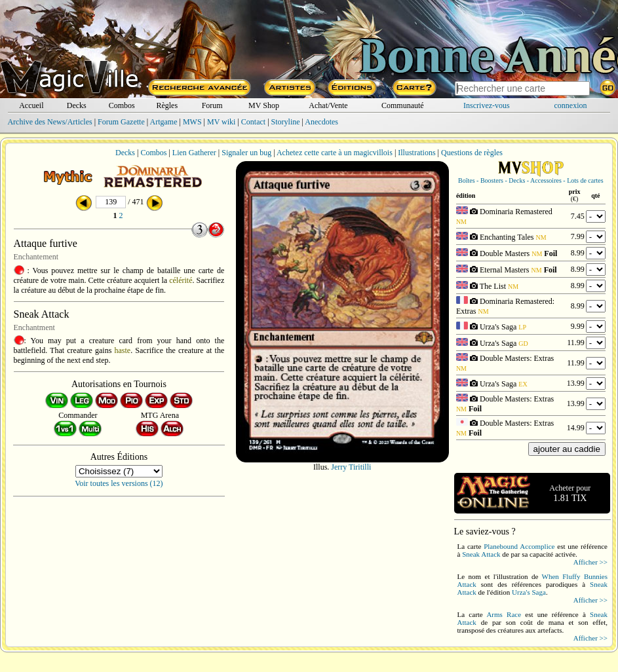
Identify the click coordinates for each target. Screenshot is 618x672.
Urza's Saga (529, 592)
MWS (192, 122)
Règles (167, 105)
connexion (571, 105)
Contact (253, 122)
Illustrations (416, 153)
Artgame (164, 122)
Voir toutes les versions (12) (119, 483)
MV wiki (221, 122)
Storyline (286, 122)
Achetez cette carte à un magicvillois (335, 153)
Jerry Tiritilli (351, 467)
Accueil (31, 105)
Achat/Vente (328, 105)
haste (123, 350)
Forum (212, 105)
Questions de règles (472, 153)
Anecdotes (321, 122)
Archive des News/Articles (49, 122)
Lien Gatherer (194, 153)
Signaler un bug (246, 153)
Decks (77, 105)
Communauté (403, 105)
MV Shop (264, 105)
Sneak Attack (481, 554)
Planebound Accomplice (519, 546)
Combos (122, 105)
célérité (181, 280)
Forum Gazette (121, 122)
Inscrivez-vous (487, 105)
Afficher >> (590, 562)
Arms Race (504, 614)
